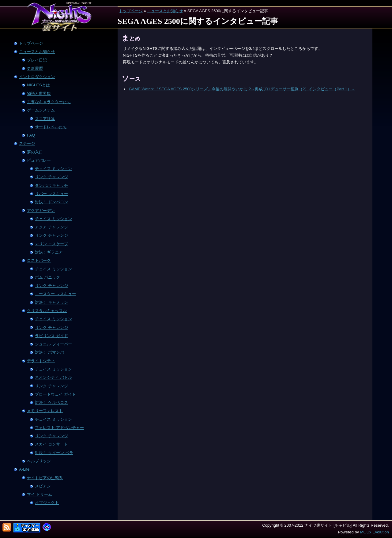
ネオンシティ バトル (53, 377)
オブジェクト (47, 503)
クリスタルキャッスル (47, 311)
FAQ (31, 135)
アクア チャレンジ (51, 227)
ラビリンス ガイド (51, 336)
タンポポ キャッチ (51, 185)
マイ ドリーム (40, 494)
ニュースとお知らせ (165, 11)
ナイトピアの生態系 (45, 478)
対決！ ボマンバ (49, 352)
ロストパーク (39, 260)
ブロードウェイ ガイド (55, 394)
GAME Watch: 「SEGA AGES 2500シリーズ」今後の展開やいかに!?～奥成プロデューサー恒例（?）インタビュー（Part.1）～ (242, 89)
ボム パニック (47, 277)
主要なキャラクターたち (49, 102)
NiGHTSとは (38, 85)
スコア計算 (45, 119)
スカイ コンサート (51, 444)
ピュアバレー (39, 160)
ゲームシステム (41, 110)
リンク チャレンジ (51, 177)
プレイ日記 (37, 60)
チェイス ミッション (53, 169)
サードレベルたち (51, 127)
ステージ (27, 143)
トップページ (131, 11)
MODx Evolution (375, 532)
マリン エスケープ (51, 244)
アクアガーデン (41, 211)
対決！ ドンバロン (51, 202)
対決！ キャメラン (51, 302)
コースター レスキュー (55, 294)
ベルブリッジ (39, 461)
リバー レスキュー (51, 194)
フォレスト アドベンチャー (59, 428)
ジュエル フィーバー (53, 344)
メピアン (43, 486)
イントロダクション (37, 77)
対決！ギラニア (49, 252)
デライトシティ (41, 361)
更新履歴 (35, 68)
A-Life (24, 469)
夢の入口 (35, 152)
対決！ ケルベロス (51, 403)
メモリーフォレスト (45, 411)
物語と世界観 (39, 94)
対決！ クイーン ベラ (54, 453)
